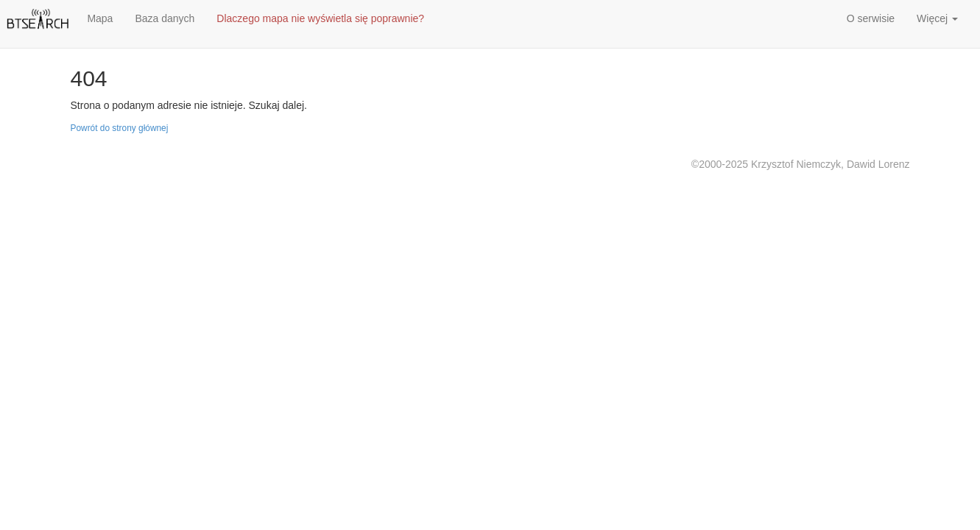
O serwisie (871, 18)
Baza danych (165, 18)
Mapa (100, 18)
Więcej (937, 18)
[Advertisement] (607, 22)
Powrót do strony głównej (120, 128)
